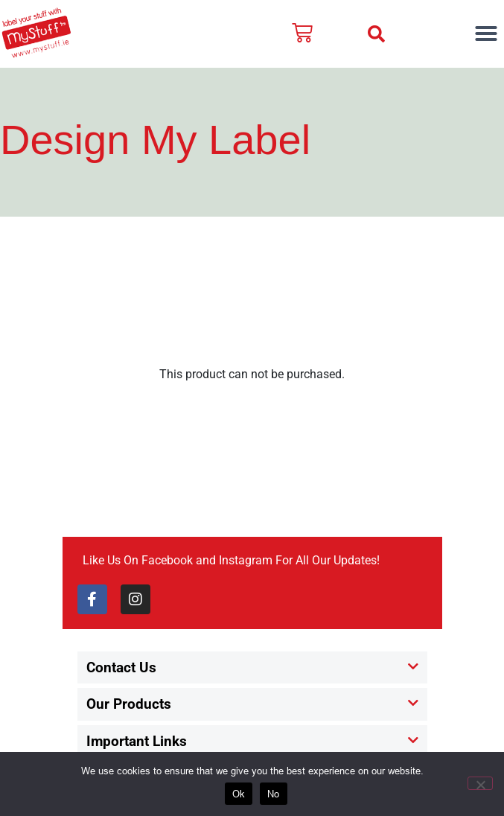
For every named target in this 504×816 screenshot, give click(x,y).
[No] (480, 783)
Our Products (129, 704)
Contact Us (121, 667)
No (274, 794)
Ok (239, 794)
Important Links (137, 741)
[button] (376, 34)
